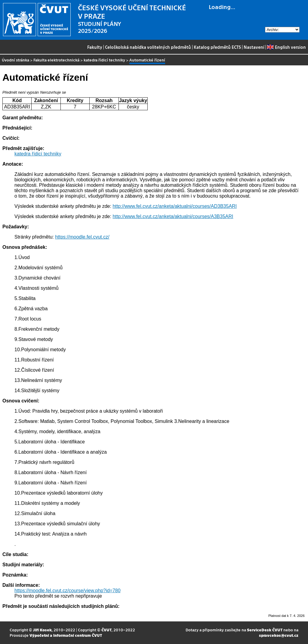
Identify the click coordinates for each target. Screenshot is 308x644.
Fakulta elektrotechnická (56, 60)
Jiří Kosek (42, 630)
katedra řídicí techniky (104, 60)
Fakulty (95, 47)
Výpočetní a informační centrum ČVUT (66, 635)
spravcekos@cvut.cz (279, 635)
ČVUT (106, 630)
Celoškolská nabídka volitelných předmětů (148, 47)
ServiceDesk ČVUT (265, 630)
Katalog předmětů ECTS (217, 47)
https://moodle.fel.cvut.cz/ (82, 237)
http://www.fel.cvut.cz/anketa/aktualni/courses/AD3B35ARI (175, 206)
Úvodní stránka (15, 60)
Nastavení (254, 47)
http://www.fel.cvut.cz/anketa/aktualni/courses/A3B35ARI (173, 216)
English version (286, 47)
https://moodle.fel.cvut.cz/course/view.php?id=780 (68, 591)
